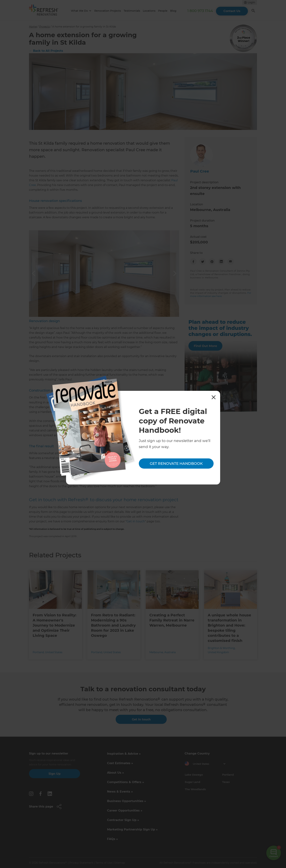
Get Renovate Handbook (176, 464)
